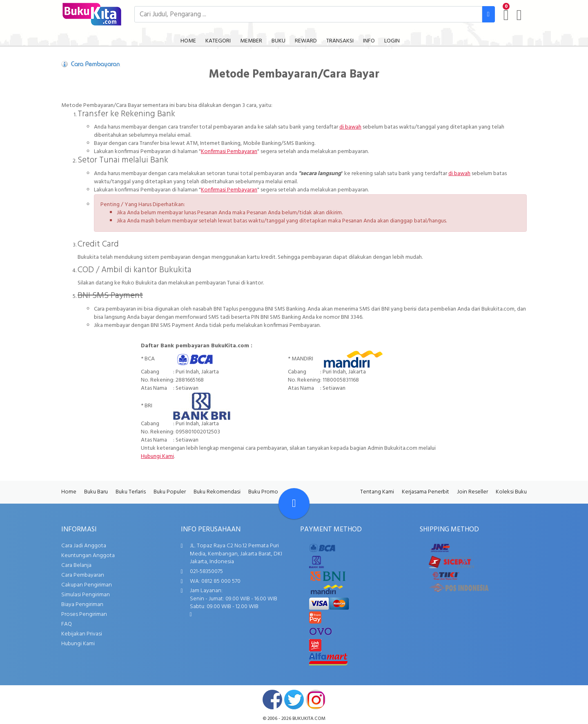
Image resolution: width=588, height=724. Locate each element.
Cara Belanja (76, 565)
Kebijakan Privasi (82, 634)
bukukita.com (309, 719)
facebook (272, 700)
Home (69, 492)
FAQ (67, 624)
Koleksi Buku (511, 492)
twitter (294, 700)
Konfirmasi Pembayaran (229, 152)
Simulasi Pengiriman (86, 595)
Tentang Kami (377, 492)
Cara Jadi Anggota (84, 546)
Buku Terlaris (131, 492)
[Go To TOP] (294, 504)
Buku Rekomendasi (217, 492)
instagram (316, 700)
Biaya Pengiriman (82, 605)
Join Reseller (472, 492)
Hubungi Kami (157, 456)
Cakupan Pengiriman (87, 585)
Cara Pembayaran (83, 575)
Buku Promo (263, 492)
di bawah (350, 127)
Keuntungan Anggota (88, 556)
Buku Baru (96, 492)
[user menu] (519, 15)
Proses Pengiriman (84, 614)
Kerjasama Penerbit (425, 492)
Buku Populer (170, 492)
